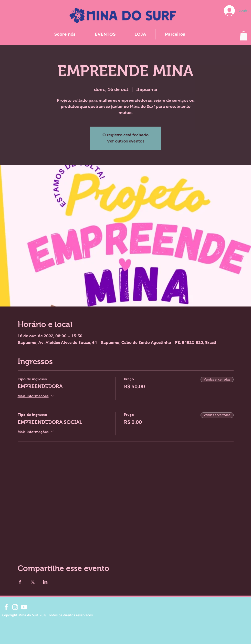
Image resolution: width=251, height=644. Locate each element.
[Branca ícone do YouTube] (24, 607)
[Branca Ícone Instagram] (15, 607)
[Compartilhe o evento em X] (33, 582)
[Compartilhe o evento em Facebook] (20, 582)
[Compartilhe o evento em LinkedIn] (45, 582)
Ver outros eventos (126, 141)
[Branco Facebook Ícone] (6, 607)
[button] (244, 36)
